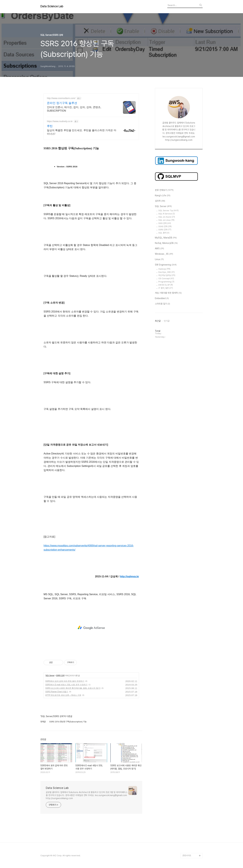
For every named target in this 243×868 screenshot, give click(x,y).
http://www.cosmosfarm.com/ (61, 98)
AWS (159, 249)
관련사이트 (187, 856)
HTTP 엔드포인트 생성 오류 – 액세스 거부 (63, 695)
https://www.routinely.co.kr (60, 121)
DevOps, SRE (167, 272)
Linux (159, 259)
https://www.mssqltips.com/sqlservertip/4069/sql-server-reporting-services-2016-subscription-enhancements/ (89, 548)
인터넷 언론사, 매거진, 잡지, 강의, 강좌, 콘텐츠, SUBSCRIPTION (74, 109)
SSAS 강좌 (165, 226)
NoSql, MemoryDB (166, 243)
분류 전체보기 (164, 190)
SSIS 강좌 (165, 223)
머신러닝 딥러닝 (167, 275)
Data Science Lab (52, 6)
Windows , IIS (164, 254)
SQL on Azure (167, 217)
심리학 (160, 201)
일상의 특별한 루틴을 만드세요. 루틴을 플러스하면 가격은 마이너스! (82, 132)
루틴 (50, 126)
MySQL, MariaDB (166, 238)
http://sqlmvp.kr (129, 576)
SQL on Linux (166, 220)
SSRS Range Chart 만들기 (57, 692)
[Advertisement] (91, 628)
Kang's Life (163, 196)
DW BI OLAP (166, 285)
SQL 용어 (164, 233)
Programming (166, 282)
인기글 (167, 321)
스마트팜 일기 (162, 304)
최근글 (158, 321)
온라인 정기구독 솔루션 (62, 103)
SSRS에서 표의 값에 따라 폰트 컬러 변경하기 (65, 681)
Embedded (162, 298)
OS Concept (166, 278)
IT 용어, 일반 (166, 288)
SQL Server (50, 676)
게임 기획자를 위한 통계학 (168, 293)
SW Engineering (166, 265)
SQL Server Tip (168, 211)
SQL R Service (167, 214)
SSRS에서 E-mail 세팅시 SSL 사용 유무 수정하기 (66, 685)
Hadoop (164, 269)
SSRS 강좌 (60, 676)
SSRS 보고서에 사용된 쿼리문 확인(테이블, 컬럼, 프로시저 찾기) (73, 688)
